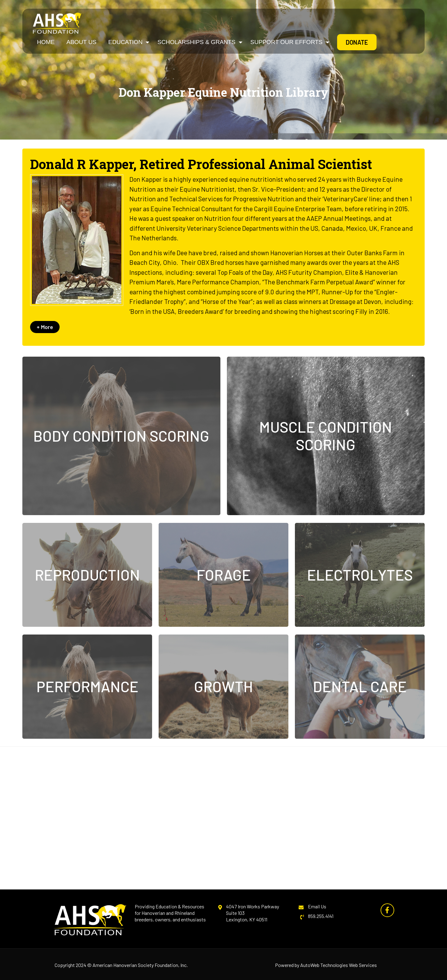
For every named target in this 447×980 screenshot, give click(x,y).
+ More (45, 327)
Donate (357, 42)
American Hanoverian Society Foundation (135, 965)
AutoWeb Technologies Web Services (339, 965)
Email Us (317, 906)
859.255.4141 (321, 916)
